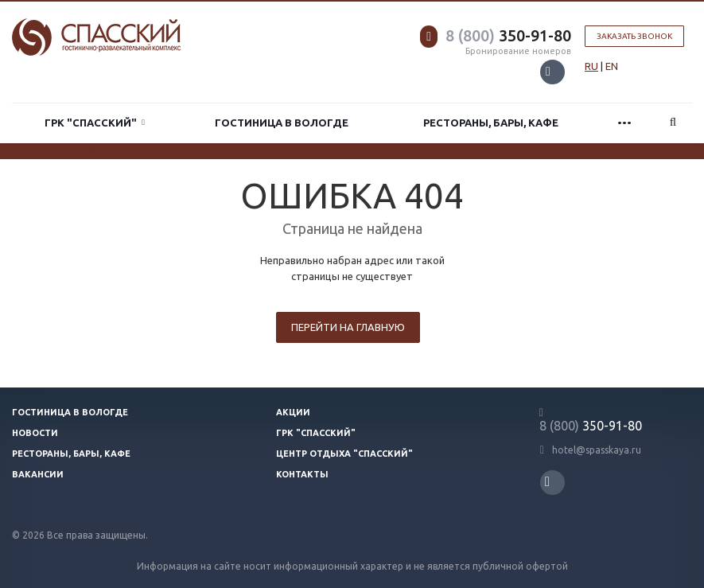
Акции (293, 412)
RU (591, 66)
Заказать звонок (634, 36)
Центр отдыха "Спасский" (344, 454)
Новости (35, 433)
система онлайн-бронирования (99, 151)
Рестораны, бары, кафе (491, 123)
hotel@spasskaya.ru (597, 450)
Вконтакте (548, 72)
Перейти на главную (348, 327)
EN (612, 66)
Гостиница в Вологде (282, 123)
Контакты (302, 474)
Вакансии (38, 474)
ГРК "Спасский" (95, 123)
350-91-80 (508, 35)
